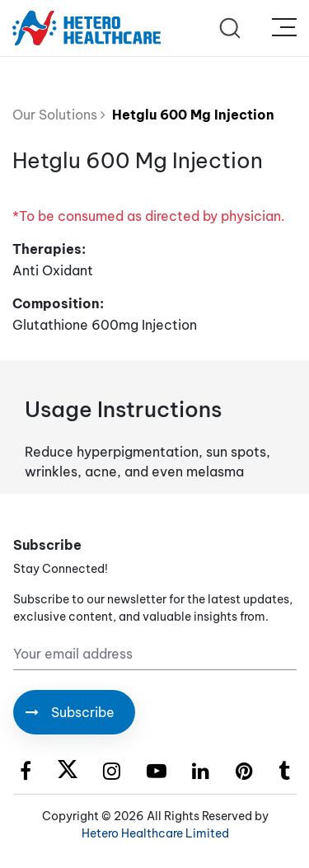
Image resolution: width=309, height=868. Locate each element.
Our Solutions (59, 115)
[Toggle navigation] (284, 28)
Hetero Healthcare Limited (155, 833)
